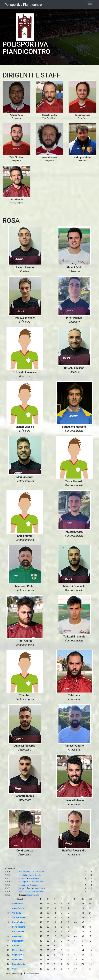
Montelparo (33, 878)
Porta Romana (38, 892)
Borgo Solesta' (25, 888)
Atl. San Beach (38, 872)
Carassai (23, 878)
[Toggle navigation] (90, 5)
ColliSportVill (25, 882)
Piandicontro (39, 888)
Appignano (24, 885)
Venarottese (24, 872)
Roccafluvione (33, 895)
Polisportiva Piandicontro (23, 5)
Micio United (25, 892)
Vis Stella (23, 875)
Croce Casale (35, 875)
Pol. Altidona (38, 882)
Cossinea (34, 885)
